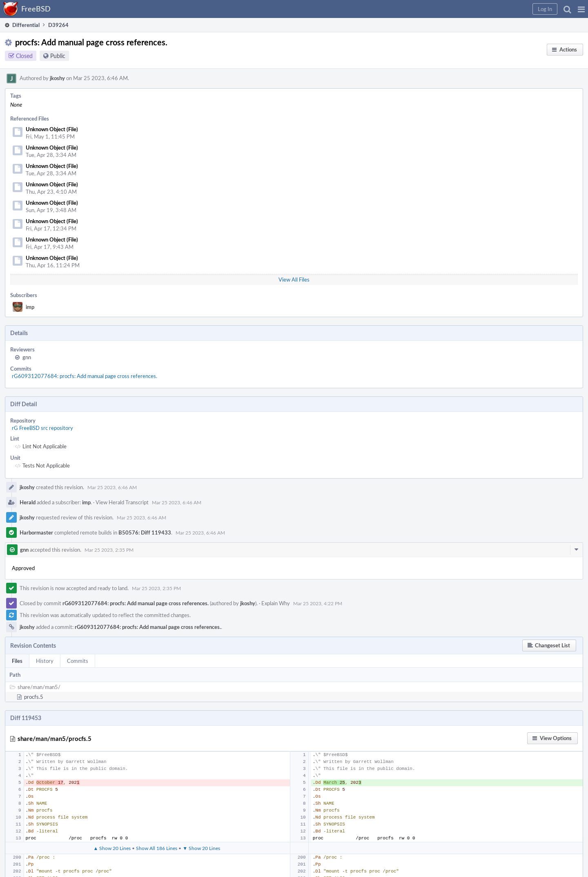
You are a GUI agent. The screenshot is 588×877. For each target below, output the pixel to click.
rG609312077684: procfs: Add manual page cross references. (85, 376)
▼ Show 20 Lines (201, 848)
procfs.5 (34, 697)
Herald (28, 502)
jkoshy (57, 78)
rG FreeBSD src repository (42, 428)
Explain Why (276, 603)
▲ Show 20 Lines (112, 848)
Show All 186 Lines (157, 848)
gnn (27, 357)
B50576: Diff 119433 (145, 532)
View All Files (294, 280)
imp (30, 307)
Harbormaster (36, 532)
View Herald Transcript (122, 502)
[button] (581, 9)
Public (58, 56)
